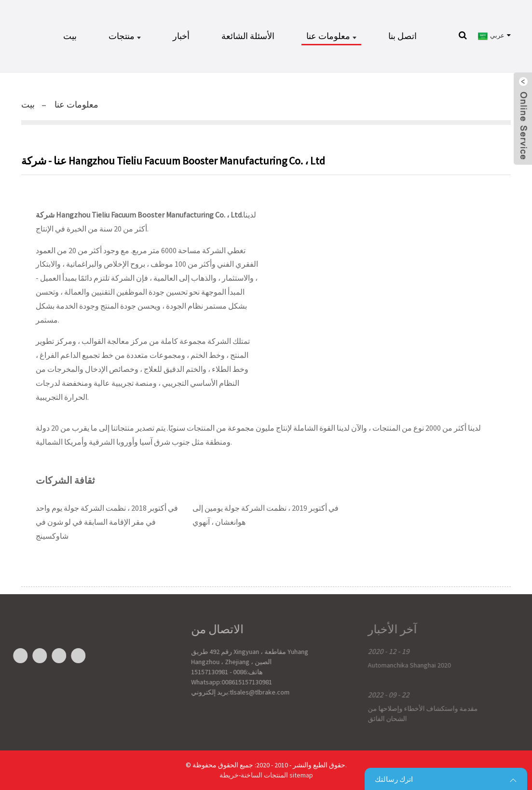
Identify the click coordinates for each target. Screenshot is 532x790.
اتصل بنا (402, 36)
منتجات (125, 36)
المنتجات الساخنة (264, 775)
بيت (70, 36)
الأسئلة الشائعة (248, 36)
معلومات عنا (331, 36)
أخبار (181, 36)
